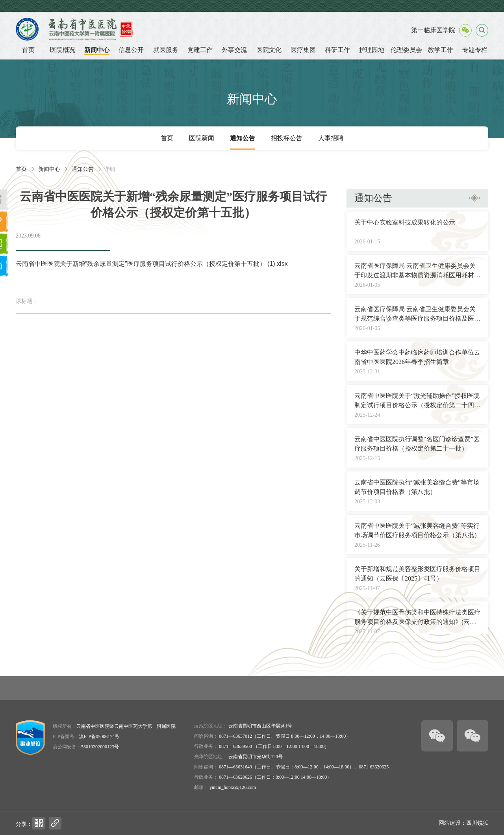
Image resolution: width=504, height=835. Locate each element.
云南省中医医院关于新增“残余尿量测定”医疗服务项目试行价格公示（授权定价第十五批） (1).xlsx (152, 264)
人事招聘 (331, 138)
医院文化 (269, 50)
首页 (28, 50)
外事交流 (234, 50)
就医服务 (166, 50)
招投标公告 (287, 138)
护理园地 (372, 50)
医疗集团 (303, 50)
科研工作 (337, 50)
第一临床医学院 (433, 30)
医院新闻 (202, 138)
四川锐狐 (477, 823)
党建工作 (200, 50)
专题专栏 (475, 50)
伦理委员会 (406, 50)
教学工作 (441, 50)
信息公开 (131, 50)
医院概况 (63, 50)
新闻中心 (97, 50)
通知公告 (243, 138)
